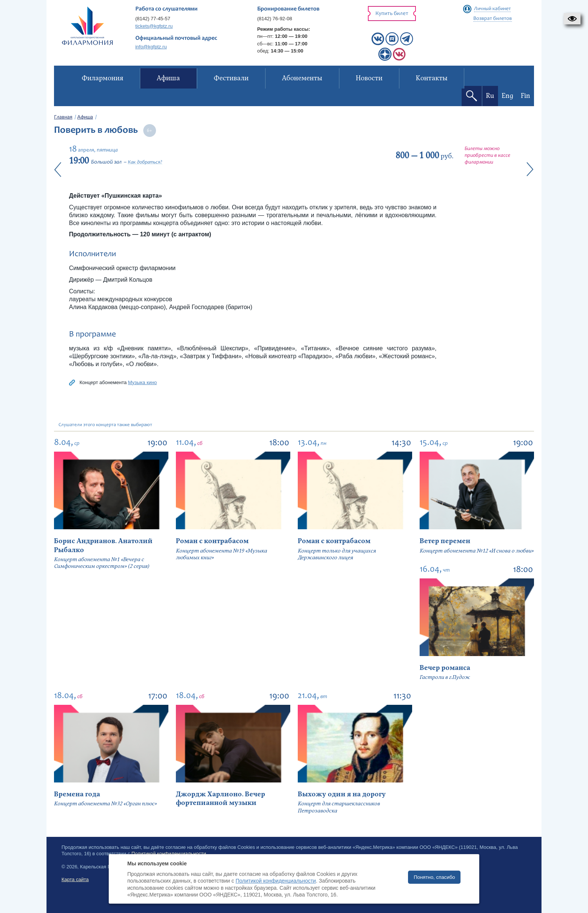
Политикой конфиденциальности (276, 881)
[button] (572, 19)
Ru (490, 96)
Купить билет (392, 14)
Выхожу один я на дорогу (342, 794)
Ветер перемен (445, 541)
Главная (63, 117)
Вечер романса (445, 668)
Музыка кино (142, 382)
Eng (508, 96)
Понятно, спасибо (434, 877)
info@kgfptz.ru (151, 47)
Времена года (77, 794)
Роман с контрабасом (212, 541)
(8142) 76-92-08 (275, 19)
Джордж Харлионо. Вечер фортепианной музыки (220, 799)
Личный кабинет (492, 9)
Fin (526, 96)
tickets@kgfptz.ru (154, 26)
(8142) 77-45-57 (153, 19)
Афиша (85, 117)
